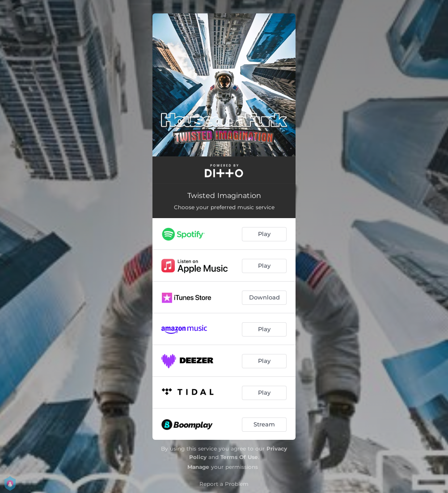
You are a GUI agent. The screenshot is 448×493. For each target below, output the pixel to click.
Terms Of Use (239, 457)
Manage (198, 467)
